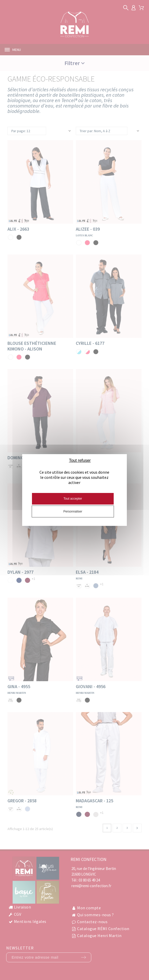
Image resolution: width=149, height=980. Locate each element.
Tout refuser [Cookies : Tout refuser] (80, 460)
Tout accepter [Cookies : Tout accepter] (73, 499)
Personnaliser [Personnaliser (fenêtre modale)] (73, 511)
